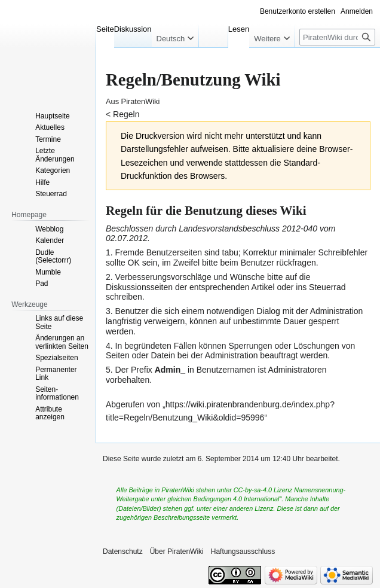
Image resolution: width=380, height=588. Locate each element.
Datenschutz (123, 552)
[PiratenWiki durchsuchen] (337, 37)
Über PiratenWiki (177, 552)
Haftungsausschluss (243, 552)
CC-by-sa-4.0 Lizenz (263, 490)
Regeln (126, 114)
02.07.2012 (127, 238)
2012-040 (300, 229)
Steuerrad (327, 287)
